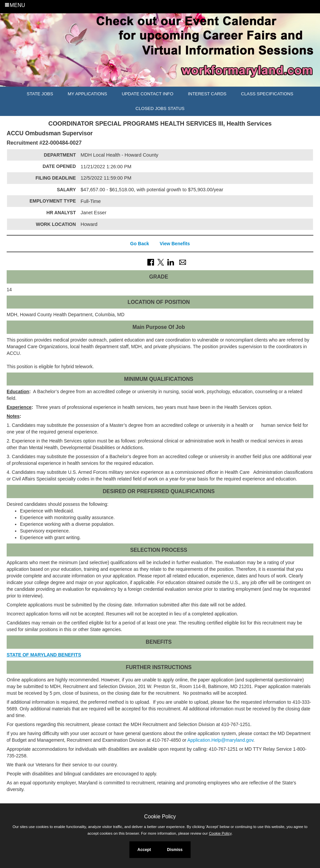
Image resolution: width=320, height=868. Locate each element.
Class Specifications (267, 94)
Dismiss (175, 850)
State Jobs (40, 94)
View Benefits (175, 244)
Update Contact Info (148, 94)
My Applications (87, 94)
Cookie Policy (160, 817)
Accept (144, 850)
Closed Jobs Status (160, 108)
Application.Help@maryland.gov (220, 740)
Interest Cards (207, 94)
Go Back (140, 244)
